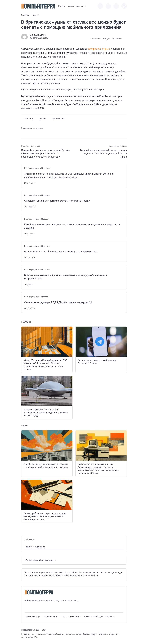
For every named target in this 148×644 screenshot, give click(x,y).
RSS (64, 617)
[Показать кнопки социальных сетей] (100, 6)
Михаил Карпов (38, 35)
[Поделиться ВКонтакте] (23, 133)
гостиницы (29, 119)
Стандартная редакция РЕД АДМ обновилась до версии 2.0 (58, 302)
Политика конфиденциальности (99, 617)
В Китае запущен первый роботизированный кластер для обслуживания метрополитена (65, 277)
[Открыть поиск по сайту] (116, 6)
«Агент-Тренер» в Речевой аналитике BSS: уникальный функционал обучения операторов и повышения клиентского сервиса (69, 175)
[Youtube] (32, 607)
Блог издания (51, 617)
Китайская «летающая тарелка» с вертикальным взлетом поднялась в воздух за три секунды (72, 226)
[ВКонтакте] (27, 607)
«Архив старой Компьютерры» (40, 560)
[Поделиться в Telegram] (28, 133)
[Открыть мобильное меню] (124, 6)
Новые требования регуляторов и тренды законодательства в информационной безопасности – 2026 (45, 516)
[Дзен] (43, 607)
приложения (58, 119)
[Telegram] (38, 607)
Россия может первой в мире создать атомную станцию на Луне (61, 252)
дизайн (43, 119)
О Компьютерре (33, 617)
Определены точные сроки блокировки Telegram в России (57, 201)
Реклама (74, 617)
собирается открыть (99, 49)
